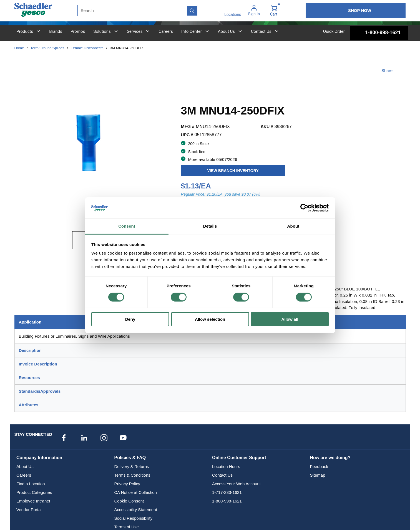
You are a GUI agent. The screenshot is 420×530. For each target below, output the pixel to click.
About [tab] (293, 226)
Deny (130, 319)
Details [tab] (210, 226)
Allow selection (210, 319)
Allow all (290, 319)
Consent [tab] (127, 226)
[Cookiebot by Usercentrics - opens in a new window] (304, 208)
